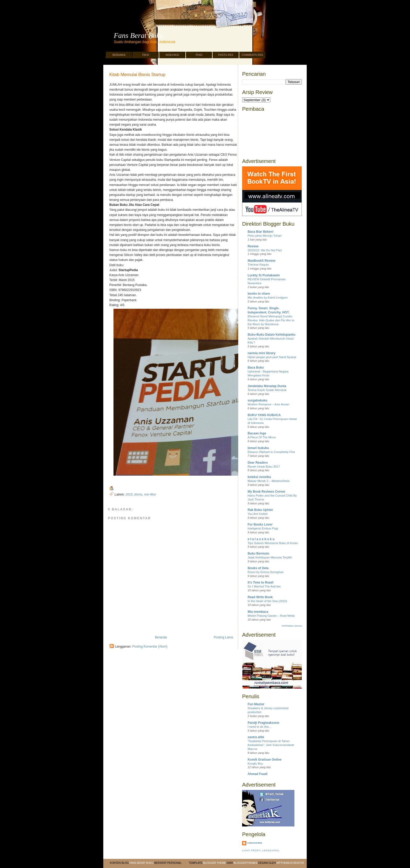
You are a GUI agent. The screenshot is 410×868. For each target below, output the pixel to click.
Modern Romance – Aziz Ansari (268, 404)
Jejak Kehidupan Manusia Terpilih (270, 557)
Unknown (255, 843)
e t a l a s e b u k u (261, 539)
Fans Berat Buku (139, 35)
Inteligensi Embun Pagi (263, 528)
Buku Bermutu (258, 554)
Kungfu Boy (255, 764)
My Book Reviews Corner (266, 492)
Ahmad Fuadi (258, 774)
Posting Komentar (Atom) (150, 646)
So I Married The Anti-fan (264, 586)
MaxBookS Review (261, 261)
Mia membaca (258, 612)
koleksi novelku (259, 477)
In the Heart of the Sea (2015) (267, 601)
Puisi (199, 55)
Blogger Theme (215, 863)
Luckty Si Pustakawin (264, 275)
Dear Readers (258, 463)
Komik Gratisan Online (264, 760)
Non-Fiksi (172, 55)
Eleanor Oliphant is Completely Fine (271, 452)
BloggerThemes (245, 863)
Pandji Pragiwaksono (263, 723)
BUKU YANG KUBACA (264, 415)
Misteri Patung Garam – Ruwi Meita (271, 616)
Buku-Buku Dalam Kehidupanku (272, 335)
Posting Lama (223, 637)
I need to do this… (260, 727)
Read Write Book (260, 597)
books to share (259, 294)
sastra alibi (256, 737)
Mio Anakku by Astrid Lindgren (268, 298)
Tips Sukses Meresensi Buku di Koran (273, 543)
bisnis (138, 494)
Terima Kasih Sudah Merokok (267, 390)
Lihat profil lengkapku (261, 850)
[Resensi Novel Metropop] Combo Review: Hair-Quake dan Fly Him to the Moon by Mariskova (271, 320)
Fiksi (146, 55)
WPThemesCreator (290, 863)
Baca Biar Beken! (261, 232)
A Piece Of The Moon (262, 437)
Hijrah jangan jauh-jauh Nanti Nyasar (272, 357)
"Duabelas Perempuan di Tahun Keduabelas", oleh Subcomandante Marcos (271, 745)
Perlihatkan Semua (292, 626)
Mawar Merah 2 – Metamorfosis (269, 481)
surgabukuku (257, 400)
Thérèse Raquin (258, 265)
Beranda (119, 55)
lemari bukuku (258, 448)
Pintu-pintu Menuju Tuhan (265, 236)
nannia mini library (262, 353)
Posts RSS (226, 55)
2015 (129, 494)
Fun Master (256, 704)
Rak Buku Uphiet (260, 510)
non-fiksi (150, 494)
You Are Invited (258, 514)
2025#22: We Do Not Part (265, 250)
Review (253, 246)
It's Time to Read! (261, 582)
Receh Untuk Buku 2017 (264, 467)
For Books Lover (260, 525)
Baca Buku (256, 368)
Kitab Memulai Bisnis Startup (137, 75)
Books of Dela (258, 568)
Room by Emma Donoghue (266, 572)
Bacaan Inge (257, 433)
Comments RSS (252, 55)
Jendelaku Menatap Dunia (267, 386)
